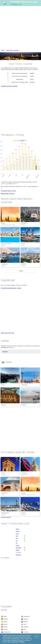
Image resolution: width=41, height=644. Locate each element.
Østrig (5, 616)
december (18, 555)
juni (17, 541)
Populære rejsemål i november (9, 86)
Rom (3, 385)
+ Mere (21, 271)
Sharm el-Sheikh (6, 244)
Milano (4, 405)
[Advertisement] (20, 28)
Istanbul (4, 493)
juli (17, 543)
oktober (18, 550)
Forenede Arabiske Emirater (28, 495)
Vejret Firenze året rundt (7, 333)
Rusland (26, 622)
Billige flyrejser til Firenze (8, 194)
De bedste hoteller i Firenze (8, 191)
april (17, 536)
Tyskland (6, 619)
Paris (3, 473)
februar (18, 531)
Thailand (26, 619)
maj (17, 538)
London (24, 473)
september (18, 548)
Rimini (24, 405)
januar (17, 529)
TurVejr (3, 50)
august (18, 545)
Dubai (3, 223)
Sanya (23, 244)
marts (17, 534)
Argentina (26, 627)
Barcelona (5, 513)
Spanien (3, 515)
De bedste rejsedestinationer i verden (11, 288)
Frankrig (3, 475)
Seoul (23, 513)
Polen (25, 629)
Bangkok (24, 223)
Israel (25, 624)
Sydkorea (24, 515)
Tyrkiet (3, 495)
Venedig (24, 385)
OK (37, 636)
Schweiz (5, 627)
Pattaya (24, 264)
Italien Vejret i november (12, 50)
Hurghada (4, 264)
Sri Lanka (26, 632)
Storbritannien (25, 475)
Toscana (5, 352)
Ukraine (5, 622)
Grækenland (27, 616)
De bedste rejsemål (6, 517)
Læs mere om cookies (18, 642)
